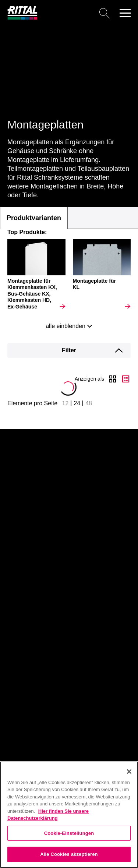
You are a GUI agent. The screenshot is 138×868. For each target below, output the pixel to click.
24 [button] (77, 403)
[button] (125, 13)
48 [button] (89, 403)
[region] (69, 815)
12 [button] (66, 403)
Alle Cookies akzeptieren (69, 854)
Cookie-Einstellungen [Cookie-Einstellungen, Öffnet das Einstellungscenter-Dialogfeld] (69, 833)
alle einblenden (66, 326)
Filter (69, 350)
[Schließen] (129, 772)
